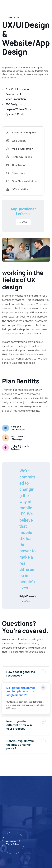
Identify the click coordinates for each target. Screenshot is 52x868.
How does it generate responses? (26, 673)
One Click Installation (21, 181)
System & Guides (19, 157)
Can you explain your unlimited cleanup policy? (26, 744)
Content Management (22, 132)
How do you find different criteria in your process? (26, 725)
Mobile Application (20, 149)
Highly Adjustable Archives (20, 448)
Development (17, 173)
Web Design (16, 141)
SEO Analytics (17, 189)
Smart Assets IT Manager (18, 438)
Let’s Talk (23, 222)
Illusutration (16, 165)
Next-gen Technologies (18, 428)
